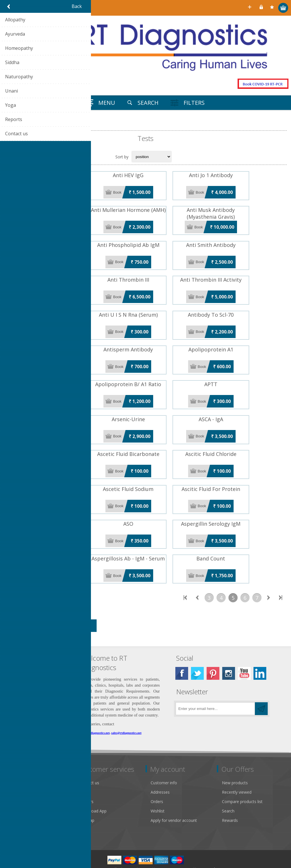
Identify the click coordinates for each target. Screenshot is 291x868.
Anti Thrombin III (145, 274)
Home (11, 126)
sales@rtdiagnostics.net (126, 711)
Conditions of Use (24, 798)
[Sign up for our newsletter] (215, 687)
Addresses (160, 770)
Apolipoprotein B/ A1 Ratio (145, 373)
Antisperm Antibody (145, 340)
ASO (145, 505)
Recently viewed (237, 770)
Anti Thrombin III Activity (240, 274)
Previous (197, 576)
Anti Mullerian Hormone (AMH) (145, 208)
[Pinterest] (213, 651)
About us (16, 808)
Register (251, 8)
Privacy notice (21, 789)
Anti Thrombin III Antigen (51, 307)
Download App (93, 789)
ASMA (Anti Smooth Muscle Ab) (51, 505)
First (185, 576)
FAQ (83, 770)
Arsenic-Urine (145, 406)
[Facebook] (182, 651)
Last (281, 576)
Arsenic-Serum (51, 406)
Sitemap (87, 798)
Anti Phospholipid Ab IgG (51, 241)
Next (269, 576)
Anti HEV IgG (145, 175)
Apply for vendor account (174, 798)
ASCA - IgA (240, 406)
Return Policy (20, 780)
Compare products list (242, 780)
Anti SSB (51, 274)
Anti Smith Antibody (240, 241)
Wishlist (158, 789)
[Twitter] (197, 651)
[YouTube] (244, 651)
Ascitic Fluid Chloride (240, 439)
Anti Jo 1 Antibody (240, 175)
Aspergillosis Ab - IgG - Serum (51, 539)
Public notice (20, 761)
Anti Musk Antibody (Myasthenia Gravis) (240, 212)
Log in (262, 8)
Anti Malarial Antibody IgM (51, 208)
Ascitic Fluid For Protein (240, 472)
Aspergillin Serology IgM (240, 505)
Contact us (89, 761)
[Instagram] (229, 651)
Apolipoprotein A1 (240, 340)
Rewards (230, 798)
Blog (84, 808)
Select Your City (239, 8)
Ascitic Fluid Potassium (51, 472)
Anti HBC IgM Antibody (51, 175)
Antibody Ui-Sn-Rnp (51, 340)
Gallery (14, 770)
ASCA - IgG (51, 439)
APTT (240, 373)
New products (235, 761)
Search (228, 789)
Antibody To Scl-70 (240, 307)
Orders (157, 780)
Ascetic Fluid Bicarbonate (145, 439)
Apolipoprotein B (51, 373)
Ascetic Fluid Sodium (145, 472)
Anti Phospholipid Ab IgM (145, 241)
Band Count (240, 539)
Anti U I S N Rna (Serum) (145, 307)
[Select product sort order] (152, 157)
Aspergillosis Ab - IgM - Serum (145, 539)
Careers (86, 780)
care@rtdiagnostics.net (95, 711)
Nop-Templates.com (213, 847)
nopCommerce (169, 847)
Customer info (164, 761)
